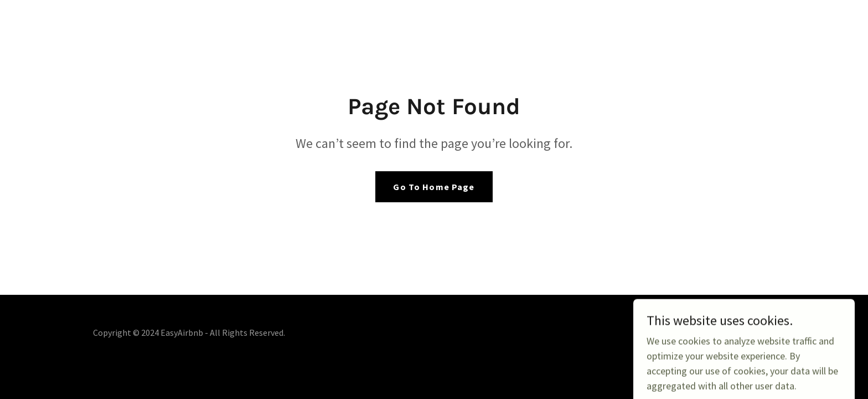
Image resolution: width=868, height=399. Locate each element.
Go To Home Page (434, 187)
